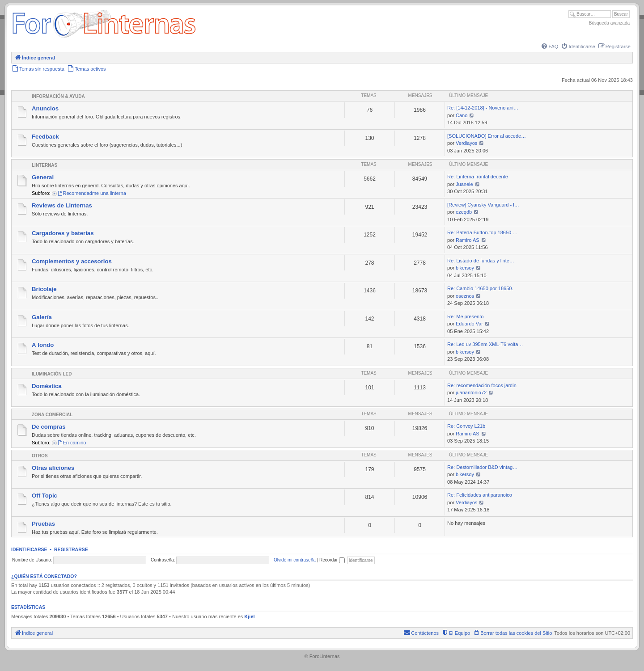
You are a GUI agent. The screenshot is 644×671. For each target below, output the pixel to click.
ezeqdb (464, 212)
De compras (49, 427)
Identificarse (29, 549)
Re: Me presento (465, 317)
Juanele (464, 184)
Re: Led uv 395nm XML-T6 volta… (485, 344)
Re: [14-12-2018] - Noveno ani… (483, 108)
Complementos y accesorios (72, 261)
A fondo (43, 345)
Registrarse (71, 549)
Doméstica (47, 386)
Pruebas (43, 524)
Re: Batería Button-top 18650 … (482, 232)
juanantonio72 (471, 392)
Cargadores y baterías (63, 233)
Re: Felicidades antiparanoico (480, 495)
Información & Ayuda (58, 96)
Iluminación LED (52, 374)
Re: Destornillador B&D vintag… (482, 467)
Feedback (45, 137)
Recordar (332, 560)
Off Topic (44, 496)
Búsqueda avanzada (609, 23)
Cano (462, 115)
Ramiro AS (468, 240)
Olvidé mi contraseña (295, 560)
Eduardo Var (469, 324)
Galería (42, 317)
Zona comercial (52, 415)
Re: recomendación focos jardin (482, 385)
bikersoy (465, 268)
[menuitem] (549, 46)
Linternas (44, 165)
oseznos (465, 296)
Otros (40, 456)
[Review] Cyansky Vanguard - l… (483, 205)
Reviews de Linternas (62, 205)
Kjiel (249, 616)
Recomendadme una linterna (92, 193)
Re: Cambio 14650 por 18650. (480, 288)
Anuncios (45, 108)
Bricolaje (44, 289)
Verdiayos (466, 143)
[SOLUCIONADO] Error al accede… (487, 136)
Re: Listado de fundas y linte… (481, 261)
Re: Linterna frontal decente (478, 177)
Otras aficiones (53, 468)
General (43, 177)
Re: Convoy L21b (466, 426)
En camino (72, 443)
